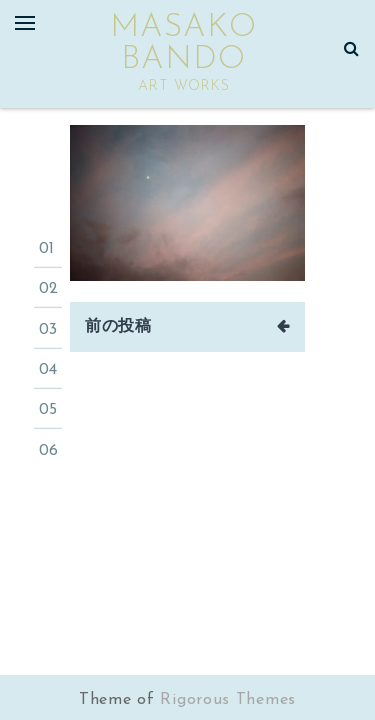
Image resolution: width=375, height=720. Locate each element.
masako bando (183, 44)
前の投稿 (118, 327)
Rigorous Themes (228, 700)
